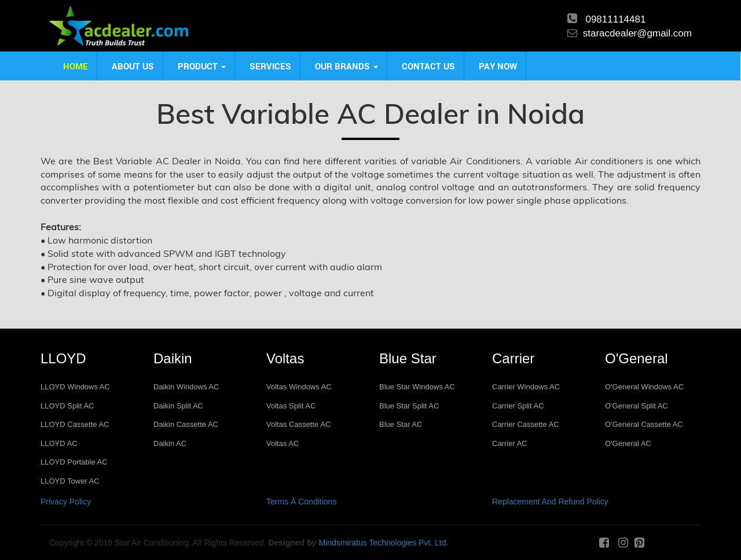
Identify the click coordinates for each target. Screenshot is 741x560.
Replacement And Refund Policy (550, 502)
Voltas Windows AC (299, 387)
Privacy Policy (66, 502)
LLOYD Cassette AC (75, 424)
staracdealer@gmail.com (637, 33)
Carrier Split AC (518, 406)
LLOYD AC (59, 443)
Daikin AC (170, 443)
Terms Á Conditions (301, 502)
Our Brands (346, 66)
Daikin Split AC (178, 406)
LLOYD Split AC (67, 406)
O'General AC (628, 443)
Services (270, 66)
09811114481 (615, 19)
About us (133, 66)
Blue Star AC (401, 424)
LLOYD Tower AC (70, 481)
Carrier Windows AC (526, 387)
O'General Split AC (637, 406)
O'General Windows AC (644, 387)
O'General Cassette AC (644, 424)
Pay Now (498, 66)
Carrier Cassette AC (526, 424)
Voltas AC (283, 443)
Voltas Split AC (291, 406)
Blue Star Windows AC (417, 387)
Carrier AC (510, 443)
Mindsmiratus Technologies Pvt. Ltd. (384, 543)
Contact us (428, 66)
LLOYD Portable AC (74, 462)
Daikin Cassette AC (186, 424)
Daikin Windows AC (186, 387)
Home (76, 66)
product (202, 66)
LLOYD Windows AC (75, 387)
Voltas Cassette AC (298, 424)
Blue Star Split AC (409, 406)
